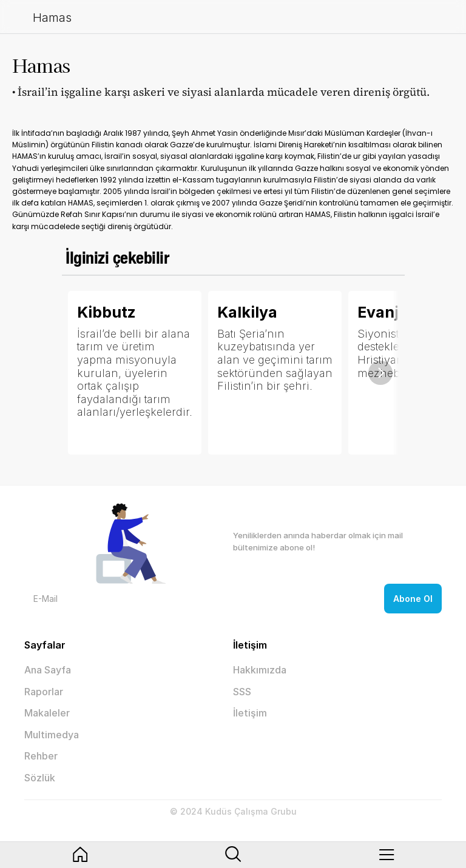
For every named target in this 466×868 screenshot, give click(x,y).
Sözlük (40, 778)
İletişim (250, 713)
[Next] (380, 373)
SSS (242, 692)
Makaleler (47, 713)
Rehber (41, 756)
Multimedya (52, 735)
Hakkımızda (260, 670)
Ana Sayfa (48, 670)
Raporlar (44, 692)
